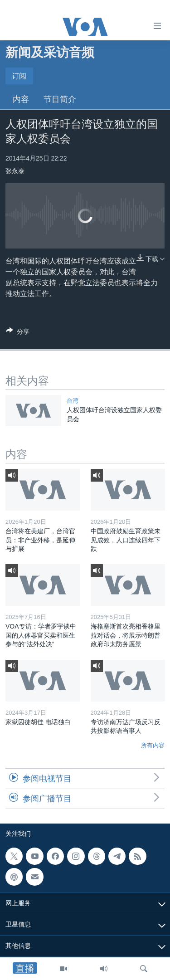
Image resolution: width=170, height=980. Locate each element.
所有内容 (153, 745)
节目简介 (60, 99)
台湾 (73, 401)
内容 (21, 99)
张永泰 (15, 171)
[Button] (18, 333)
